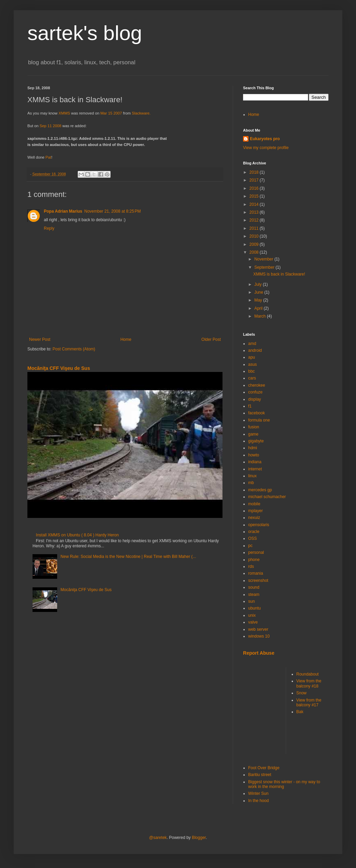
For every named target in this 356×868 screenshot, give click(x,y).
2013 (255, 212)
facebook (257, 413)
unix (252, 615)
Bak (300, 712)
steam (254, 595)
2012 (255, 220)
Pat (48, 157)
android (255, 350)
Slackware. (141, 113)
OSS (252, 538)
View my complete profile (266, 148)
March (261, 316)
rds (251, 566)
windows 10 (259, 636)
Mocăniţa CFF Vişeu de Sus (59, 368)
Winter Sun (258, 793)
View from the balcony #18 (309, 683)
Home (126, 339)
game (253, 434)
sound (254, 587)
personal (256, 552)
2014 (255, 204)
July (259, 284)
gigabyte (256, 441)
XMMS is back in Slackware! (279, 274)
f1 (250, 406)
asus (252, 364)
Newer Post (40, 339)
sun (251, 601)
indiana (255, 462)
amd (252, 344)
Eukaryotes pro (265, 139)
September (265, 267)
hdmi (253, 448)
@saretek (158, 838)
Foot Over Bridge (264, 768)
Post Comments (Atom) (74, 349)
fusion (254, 427)
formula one (259, 420)
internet (255, 469)
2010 (255, 236)
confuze (255, 392)
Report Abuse (259, 653)
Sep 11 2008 (51, 126)
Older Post (211, 339)
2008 (255, 252)
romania (256, 573)
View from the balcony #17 (309, 703)
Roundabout (308, 674)
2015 (255, 196)
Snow (302, 693)
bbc (251, 371)
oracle (254, 532)
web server (258, 629)
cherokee (257, 385)
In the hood (258, 801)
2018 (255, 172)
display (255, 399)
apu (252, 357)
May (259, 300)
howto (254, 455)
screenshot (258, 580)
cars (252, 378)
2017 (255, 180)
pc (250, 546)
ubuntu (255, 608)
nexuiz (254, 518)
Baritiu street (260, 775)
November (264, 259)
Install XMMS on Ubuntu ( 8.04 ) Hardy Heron (77, 535)
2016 (255, 188)
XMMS (64, 113)
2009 (255, 244)
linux (252, 476)
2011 (255, 228)
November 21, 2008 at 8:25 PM (112, 211)
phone (254, 560)
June (259, 292)
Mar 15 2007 (111, 113)
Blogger (199, 838)
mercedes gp (260, 490)
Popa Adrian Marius (63, 211)
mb (251, 483)
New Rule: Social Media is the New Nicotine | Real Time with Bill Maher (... (128, 557)
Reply (49, 228)
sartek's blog (85, 33)
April (259, 308)
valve (253, 622)
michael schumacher (267, 497)
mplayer (256, 511)
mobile (254, 504)
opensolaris (259, 525)
